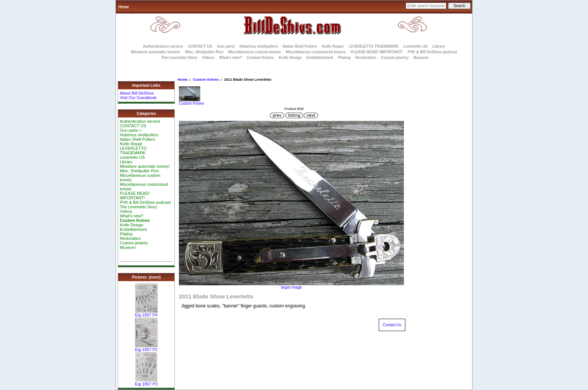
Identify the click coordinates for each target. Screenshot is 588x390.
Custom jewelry (395, 58)
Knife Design (290, 58)
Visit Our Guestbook (138, 98)
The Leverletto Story (179, 58)
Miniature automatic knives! (156, 52)
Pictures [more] (146, 277)
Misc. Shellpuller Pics (204, 52)
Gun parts (226, 46)
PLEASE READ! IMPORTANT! (377, 52)
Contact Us (392, 325)
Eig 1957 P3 (146, 382)
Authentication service (163, 46)
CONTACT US (200, 46)
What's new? (231, 58)
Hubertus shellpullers (259, 46)
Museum (127, 247)
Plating (344, 58)
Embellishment (320, 58)
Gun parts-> (130, 130)
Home (124, 7)
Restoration (366, 58)
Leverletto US (415, 46)
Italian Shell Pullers (300, 46)
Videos (208, 58)
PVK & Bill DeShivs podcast (432, 52)
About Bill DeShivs (137, 93)
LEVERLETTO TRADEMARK (374, 46)
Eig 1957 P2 (146, 348)
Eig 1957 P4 (146, 313)
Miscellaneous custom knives (254, 52)
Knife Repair (333, 46)
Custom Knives (206, 79)
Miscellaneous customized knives (316, 52)
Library (439, 46)
